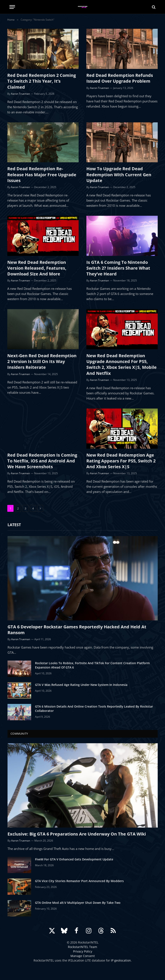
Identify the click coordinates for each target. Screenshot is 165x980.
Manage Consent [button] (83, 956)
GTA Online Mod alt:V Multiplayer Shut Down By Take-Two (78, 903)
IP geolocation (121, 960)
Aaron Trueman (20, 94)
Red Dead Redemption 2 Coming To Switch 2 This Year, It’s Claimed (42, 81)
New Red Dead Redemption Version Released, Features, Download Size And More (37, 268)
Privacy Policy (83, 951)
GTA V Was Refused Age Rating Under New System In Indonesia (81, 685)
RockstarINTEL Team (82, 947)
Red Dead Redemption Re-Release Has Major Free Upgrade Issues (42, 174)
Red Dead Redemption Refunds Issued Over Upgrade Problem (120, 78)
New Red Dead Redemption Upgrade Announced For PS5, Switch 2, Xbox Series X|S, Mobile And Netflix (121, 364)
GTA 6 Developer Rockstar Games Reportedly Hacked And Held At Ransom (77, 630)
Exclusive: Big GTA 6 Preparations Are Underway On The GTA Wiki (77, 834)
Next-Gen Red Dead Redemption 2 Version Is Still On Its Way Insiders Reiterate (42, 361)
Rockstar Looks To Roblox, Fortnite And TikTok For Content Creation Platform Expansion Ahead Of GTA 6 (92, 665)
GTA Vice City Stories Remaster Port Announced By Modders (79, 881)
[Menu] (12, 7)
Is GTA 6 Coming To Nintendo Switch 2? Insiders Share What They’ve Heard (118, 268)
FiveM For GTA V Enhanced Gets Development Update (74, 859)
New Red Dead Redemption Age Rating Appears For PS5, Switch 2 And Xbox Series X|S (121, 461)
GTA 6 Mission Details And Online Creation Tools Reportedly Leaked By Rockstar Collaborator (94, 709)
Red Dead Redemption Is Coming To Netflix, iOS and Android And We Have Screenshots (42, 461)
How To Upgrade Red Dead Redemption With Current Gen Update (119, 174)
